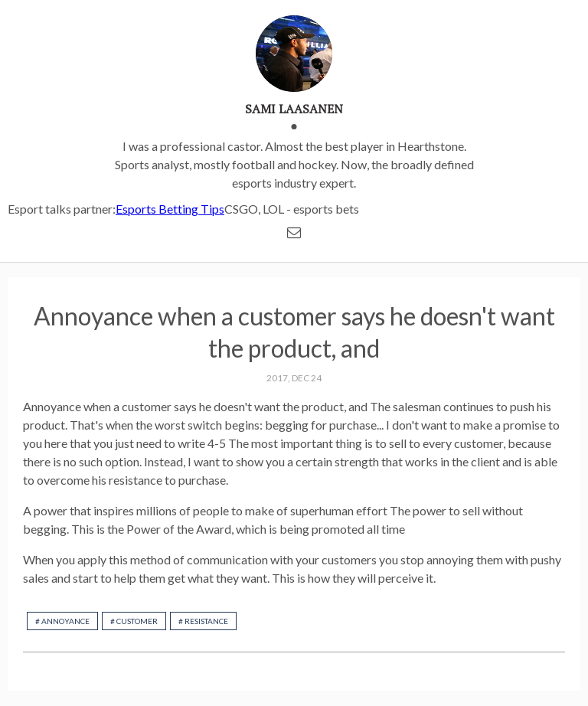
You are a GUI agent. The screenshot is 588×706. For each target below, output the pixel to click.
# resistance (203, 621)
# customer (134, 621)
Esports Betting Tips (170, 209)
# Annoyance (62, 621)
